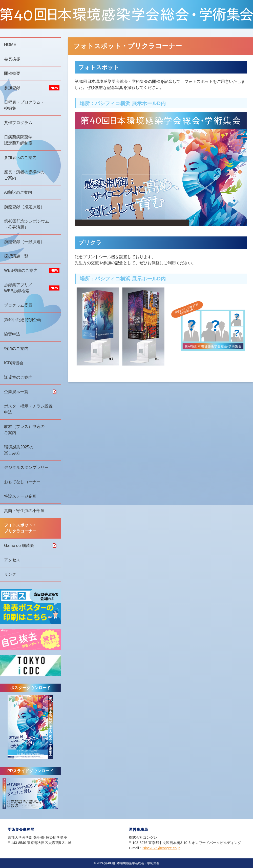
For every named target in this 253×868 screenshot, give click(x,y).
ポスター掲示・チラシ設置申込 (28, 409)
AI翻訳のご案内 (18, 192)
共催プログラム (18, 123)
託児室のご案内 (18, 377)
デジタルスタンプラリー (26, 467)
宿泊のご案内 (16, 348)
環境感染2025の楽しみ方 (19, 450)
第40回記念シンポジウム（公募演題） (27, 224)
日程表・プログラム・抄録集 (24, 105)
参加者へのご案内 (20, 158)
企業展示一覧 (16, 392)
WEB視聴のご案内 (21, 270)
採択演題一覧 (16, 256)
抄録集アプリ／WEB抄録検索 (18, 288)
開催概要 (12, 73)
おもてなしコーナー (22, 482)
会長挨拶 (12, 59)
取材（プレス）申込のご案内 (24, 430)
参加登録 (12, 88)
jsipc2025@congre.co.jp (161, 848)
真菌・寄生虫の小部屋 (24, 511)
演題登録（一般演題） (24, 242)
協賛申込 (12, 334)
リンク (10, 574)
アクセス (12, 560)
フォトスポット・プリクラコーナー (20, 528)
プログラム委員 (18, 305)
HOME (10, 45)
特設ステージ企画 (20, 496)
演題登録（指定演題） (24, 207)
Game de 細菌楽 (19, 546)
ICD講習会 (14, 363)
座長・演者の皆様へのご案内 (24, 175)
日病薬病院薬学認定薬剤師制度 (18, 140)
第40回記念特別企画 (23, 320)
